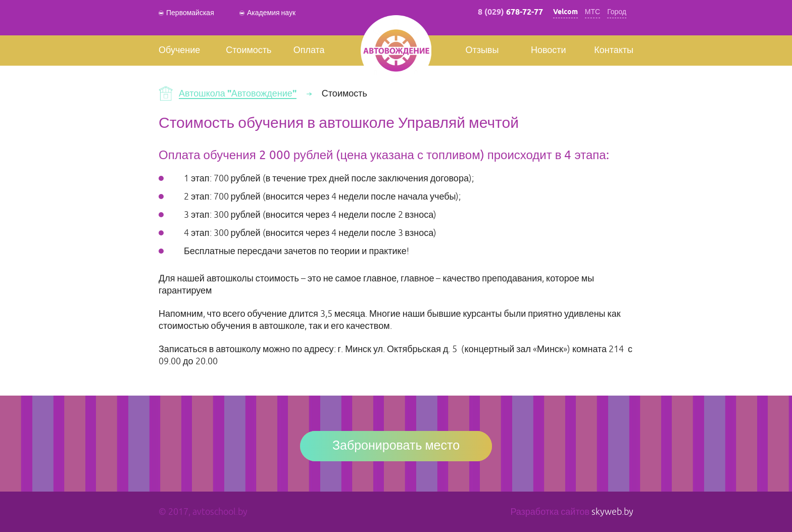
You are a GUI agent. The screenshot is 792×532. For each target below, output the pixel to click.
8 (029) (510, 12)
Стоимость (249, 51)
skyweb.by (612, 512)
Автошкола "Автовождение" (238, 94)
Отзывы (482, 51)
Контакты (614, 51)
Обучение (179, 51)
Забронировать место (396, 446)
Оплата (309, 51)
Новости (549, 51)
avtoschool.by (220, 512)
